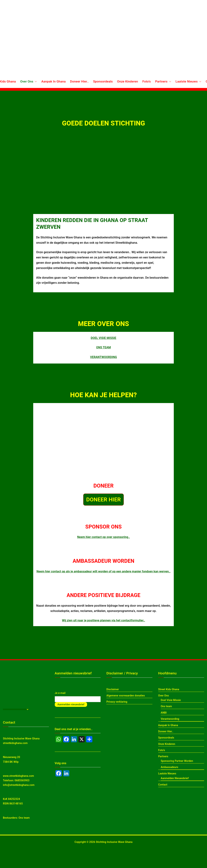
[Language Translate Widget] (16, 709)
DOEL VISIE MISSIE (103, 338)
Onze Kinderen (128, 81)
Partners (163, 82)
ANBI (164, 713)
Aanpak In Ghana (53, 81)
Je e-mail (60, 693)
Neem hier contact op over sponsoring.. (104, 537)
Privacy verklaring (117, 702)
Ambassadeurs (170, 767)
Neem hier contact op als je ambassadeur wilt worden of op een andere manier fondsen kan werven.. (103, 571)
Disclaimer (113, 689)
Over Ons (29, 82)
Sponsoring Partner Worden (177, 761)
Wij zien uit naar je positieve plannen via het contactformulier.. (103, 620)
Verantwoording (170, 719)
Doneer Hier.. (79, 81)
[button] (35, 82)
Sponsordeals (103, 81)
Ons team (24, 818)
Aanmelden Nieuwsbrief (175, 778)
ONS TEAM (104, 347)
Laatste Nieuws (188, 82)
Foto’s (147, 81)
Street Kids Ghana (169, 689)
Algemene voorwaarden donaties (126, 696)
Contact (163, 785)
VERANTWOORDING (103, 357)
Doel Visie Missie (171, 700)
